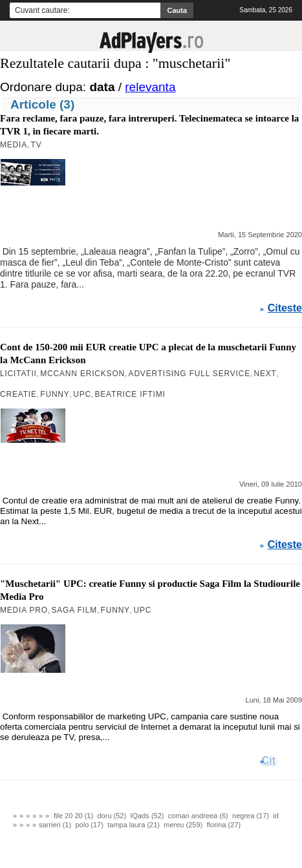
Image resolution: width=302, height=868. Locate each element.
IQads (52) (147, 816)
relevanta (150, 87)
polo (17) (89, 825)
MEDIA (14, 145)
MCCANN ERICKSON (82, 374)
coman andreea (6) (198, 816)
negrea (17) (251, 816)
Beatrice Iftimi (130, 394)
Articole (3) (42, 104)
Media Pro (24, 610)
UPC (82, 394)
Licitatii (18, 374)
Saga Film (74, 610)
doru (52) (112, 816)
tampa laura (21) (134, 825)
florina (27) (224, 825)
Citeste (285, 308)
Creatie (18, 394)
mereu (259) (183, 825)
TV (37, 145)
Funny (55, 394)
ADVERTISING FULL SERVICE (189, 374)
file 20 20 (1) (73, 816)
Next (265, 374)
